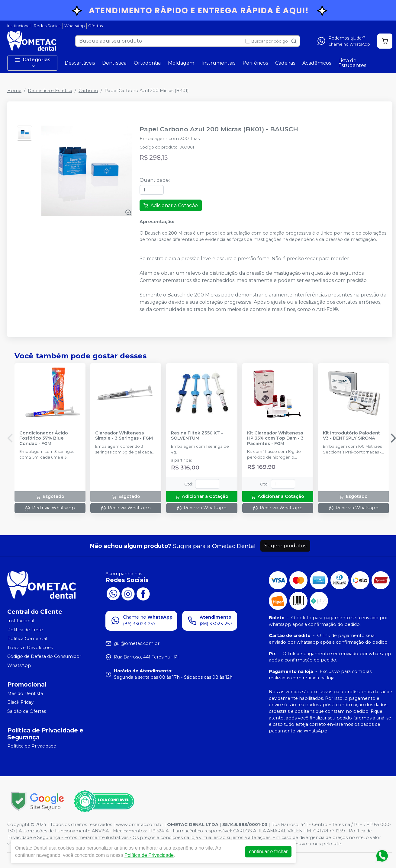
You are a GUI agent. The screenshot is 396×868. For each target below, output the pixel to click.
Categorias (32, 63)
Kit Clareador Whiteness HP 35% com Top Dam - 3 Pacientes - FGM (275, 438)
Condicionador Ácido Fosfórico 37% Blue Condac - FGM (44, 438)
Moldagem (181, 63)
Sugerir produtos (285, 546)
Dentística (114, 63)
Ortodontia (147, 63)
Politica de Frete (25, 630)
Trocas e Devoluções (30, 648)
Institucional (19, 26)
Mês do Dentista (25, 693)
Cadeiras (285, 63)
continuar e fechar (268, 852)
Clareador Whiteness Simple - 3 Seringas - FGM (124, 436)
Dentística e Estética (50, 91)
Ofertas (95, 26)
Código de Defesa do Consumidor (44, 657)
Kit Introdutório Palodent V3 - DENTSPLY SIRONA (351, 436)
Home (14, 91)
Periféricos (255, 63)
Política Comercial (27, 639)
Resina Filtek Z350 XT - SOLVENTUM (197, 436)
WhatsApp (75, 26)
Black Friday (20, 702)
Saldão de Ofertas (27, 711)
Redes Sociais (48, 26)
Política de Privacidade (32, 746)
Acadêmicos (317, 63)
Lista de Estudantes (352, 63)
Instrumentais (218, 63)
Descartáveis (80, 63)
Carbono (88, 91)
